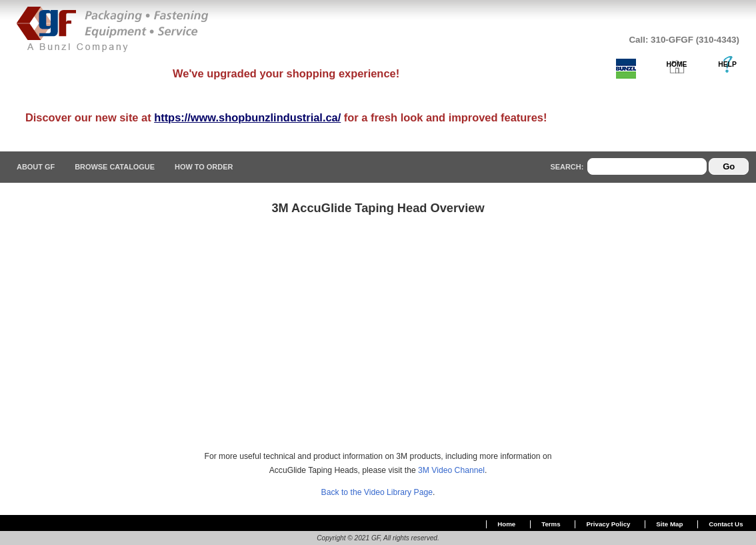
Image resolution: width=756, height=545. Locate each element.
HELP (727, 64)
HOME (677, 64)
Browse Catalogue (115, 167)
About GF (36, 167)
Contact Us (726, 524)
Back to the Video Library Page (377, 492)
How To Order (204, 167)
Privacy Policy (609, 524)
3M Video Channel (451, 470)
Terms (551, 524)
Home (506, 524)
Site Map (669, 524)
